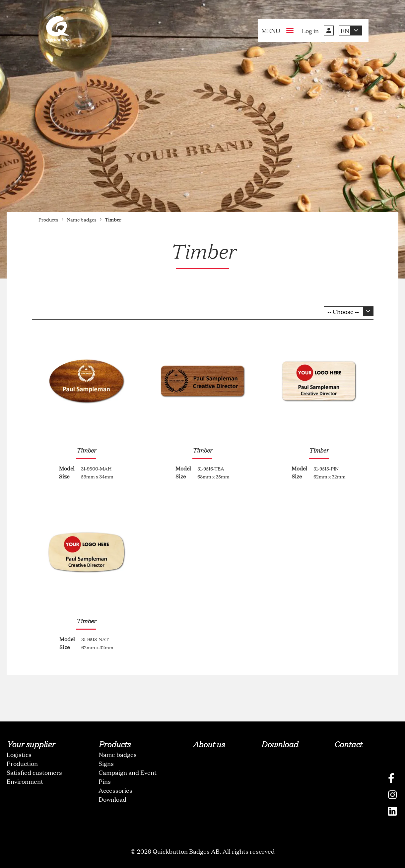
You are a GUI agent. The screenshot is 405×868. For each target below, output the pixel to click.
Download (112, 799)
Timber (86, 450)
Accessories (115, 790)
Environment (25, 781)
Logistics (19, 754)
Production (22, 763)
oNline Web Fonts (203, 863)
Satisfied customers (34, 772)
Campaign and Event (128, 772)
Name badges (118, 754)
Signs (106, 763)
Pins (105, 781)
